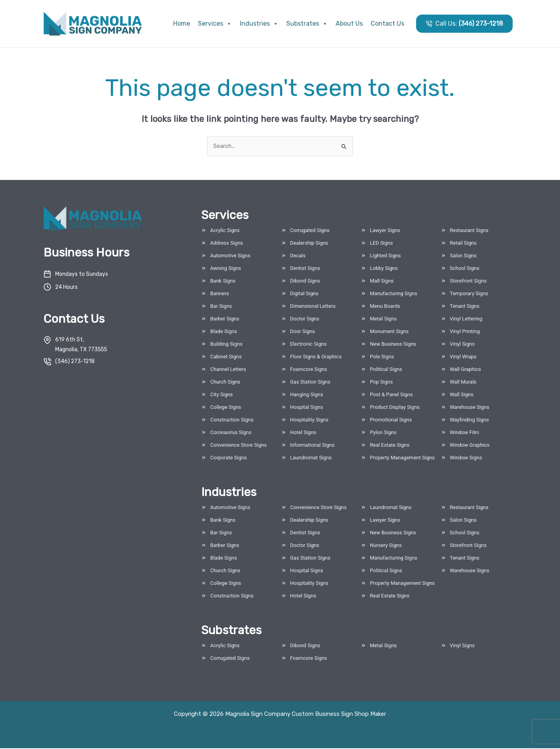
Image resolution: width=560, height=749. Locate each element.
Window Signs (466, 458)
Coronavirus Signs (231, 433)
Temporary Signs (469, 294)
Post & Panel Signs (391, 395)
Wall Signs (462, 395)
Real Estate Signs (390, 446)
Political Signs (386, 370)
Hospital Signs (307, 408)
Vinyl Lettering (466, 319)
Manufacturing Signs (394, 294)
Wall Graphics (466, 370)
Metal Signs (383, 319)
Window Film (465, 433)
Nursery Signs (386, 546)
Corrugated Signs (310, 231)
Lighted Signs (385, 256)
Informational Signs (313, 446)
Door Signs (303, 332)
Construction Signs (232, 420)
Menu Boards (385, 307)
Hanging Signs (307, 395)
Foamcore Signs (309, 370)
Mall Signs (382, 282)
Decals (298, 256)
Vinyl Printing (465, 332)
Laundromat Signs (311, 458)
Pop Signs (381, 383)
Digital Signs (304, 294)
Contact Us (387, 23)
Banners (220, 294)
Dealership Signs (309, 244)
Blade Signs (224, 332)
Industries (259, 23)
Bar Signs (221, 307)
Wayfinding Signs (469, 420)
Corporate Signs (229, 458)
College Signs (226, 408)
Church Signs (225, 383)
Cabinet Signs (226, 357)
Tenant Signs (465, 307)
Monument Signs (389, 332)
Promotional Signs (391, 420)
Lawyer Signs (385, 231)
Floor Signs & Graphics (316, 357)
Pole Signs (382, 357)
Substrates (307, 23)
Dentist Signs (305, 269)
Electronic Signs (309, 345)
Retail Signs (463, 244)
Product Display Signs (395, 408)
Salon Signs (463, 256)
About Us (349, 23)
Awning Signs (226, 269)
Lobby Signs (384, 269)
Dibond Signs (305, 282)
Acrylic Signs (225, 231)
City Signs (221, 395)
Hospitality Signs (309, 420)
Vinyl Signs (462, 345)
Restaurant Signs (469, 231)
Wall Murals (463, 383)
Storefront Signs (468, 282)
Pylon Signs (383, 433)
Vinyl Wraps (463, 357)
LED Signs (381, 244)
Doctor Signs (305, 319)
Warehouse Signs (470, 408)
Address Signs (227, 244)
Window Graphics (470, 446)
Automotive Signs (230, 256)
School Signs (465, 269)
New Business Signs (393, 345)
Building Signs (226, 345)
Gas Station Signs (310, 383)
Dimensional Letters (313, 307)
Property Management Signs (402, 458)
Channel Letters (228, 370)
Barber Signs (225, 319)
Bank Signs (223, 282)
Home (182, 23)
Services (215, 23)
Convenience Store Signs (238, 446)
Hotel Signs (303, 433)
